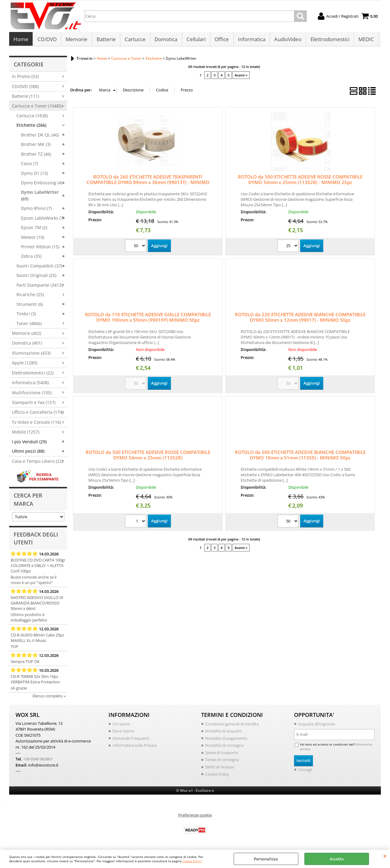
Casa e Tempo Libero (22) (37, 463)
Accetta (337, 859)
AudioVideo (287, 40)
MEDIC (365, 40)
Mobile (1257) (26, 434)
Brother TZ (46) (36, 156)
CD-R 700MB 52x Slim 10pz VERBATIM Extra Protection (35, 681)
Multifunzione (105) (32, 394)
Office (221, 40)
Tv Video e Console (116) (36, 424)
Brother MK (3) (36, 146)
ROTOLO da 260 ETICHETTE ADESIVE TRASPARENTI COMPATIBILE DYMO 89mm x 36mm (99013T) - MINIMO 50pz (148, 184)
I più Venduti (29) (29, 443)
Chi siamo (121, 725)
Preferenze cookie (195, 817)
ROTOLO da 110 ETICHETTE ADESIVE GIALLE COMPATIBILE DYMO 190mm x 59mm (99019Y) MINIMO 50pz (148, 319)
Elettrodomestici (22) (33, 374)
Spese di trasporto (222, 754)
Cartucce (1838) (32, 117)
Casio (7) (30, 165)
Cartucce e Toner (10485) (37, 108)
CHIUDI (385, 856)
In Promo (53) (25, 78)
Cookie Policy (192, 861)
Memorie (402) (27, 335)
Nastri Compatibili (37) (39, 267)
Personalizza (266, 859)
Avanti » (241, 77)
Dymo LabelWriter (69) (40, 197)
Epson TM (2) (34, 229)
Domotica (165, 40)
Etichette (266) (31, 127)
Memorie (76, 40)
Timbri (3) (26, 315)
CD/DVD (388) (25, 88)
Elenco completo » (49, 697)
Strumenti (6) (30, 306)
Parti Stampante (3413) (40, 287)
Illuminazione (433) (31, 354)
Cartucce (135, 40)
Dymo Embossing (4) (42, 184)
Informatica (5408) (30, 384)
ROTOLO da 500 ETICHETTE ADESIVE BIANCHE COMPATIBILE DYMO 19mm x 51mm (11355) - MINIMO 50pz (300, 457)
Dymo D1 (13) (34, 175)
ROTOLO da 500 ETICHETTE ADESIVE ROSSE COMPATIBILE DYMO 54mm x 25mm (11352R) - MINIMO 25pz (300, 181)
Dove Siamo (123, 733)
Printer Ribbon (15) (40, 248)
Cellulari (195, 40)
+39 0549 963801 (38, 760)
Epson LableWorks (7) (43, 220)
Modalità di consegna (224, 747)
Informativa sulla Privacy (135, 747)
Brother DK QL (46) (40, 136)
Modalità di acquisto (223, 733)
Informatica (250, 40)
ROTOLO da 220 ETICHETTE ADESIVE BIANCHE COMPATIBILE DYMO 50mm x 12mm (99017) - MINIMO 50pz (300, 319)
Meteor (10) (33, 239)
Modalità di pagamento (226, 740)
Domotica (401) (27, 345)
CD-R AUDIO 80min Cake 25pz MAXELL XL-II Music (37, 639)
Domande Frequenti (131, 740)
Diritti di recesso (220, 768)
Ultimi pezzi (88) (28, 453)
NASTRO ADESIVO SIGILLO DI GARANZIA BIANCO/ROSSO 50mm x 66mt (37, 604)
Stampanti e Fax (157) (34, 404)
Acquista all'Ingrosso (317, 725)
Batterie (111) (25, 98)
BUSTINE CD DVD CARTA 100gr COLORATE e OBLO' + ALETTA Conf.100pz (38, 567)
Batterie (106, 40)
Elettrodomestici (328, 40)
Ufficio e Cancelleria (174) (38, 414)
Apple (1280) (25, 365)
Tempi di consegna (222, 761)
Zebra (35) (31, 258)
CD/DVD (47, 40)
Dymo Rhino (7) (36, 210)
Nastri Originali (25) (36, 277)
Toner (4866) (29, 325)
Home (21, 40)
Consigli (305, 771)
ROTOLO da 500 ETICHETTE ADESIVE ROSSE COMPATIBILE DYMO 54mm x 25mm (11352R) (148, 457)
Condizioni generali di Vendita (232, 725)
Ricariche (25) (30, 296)
